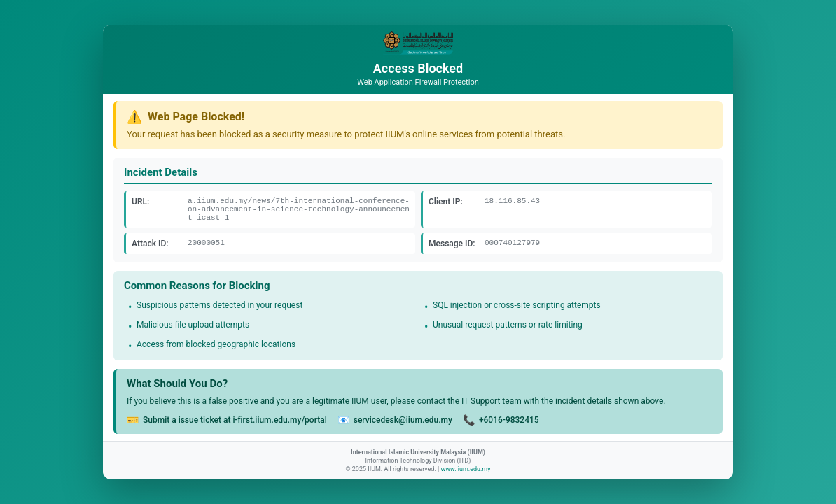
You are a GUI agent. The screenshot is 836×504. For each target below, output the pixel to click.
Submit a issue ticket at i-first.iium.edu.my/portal (235, 420)
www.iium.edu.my (465, 469)
